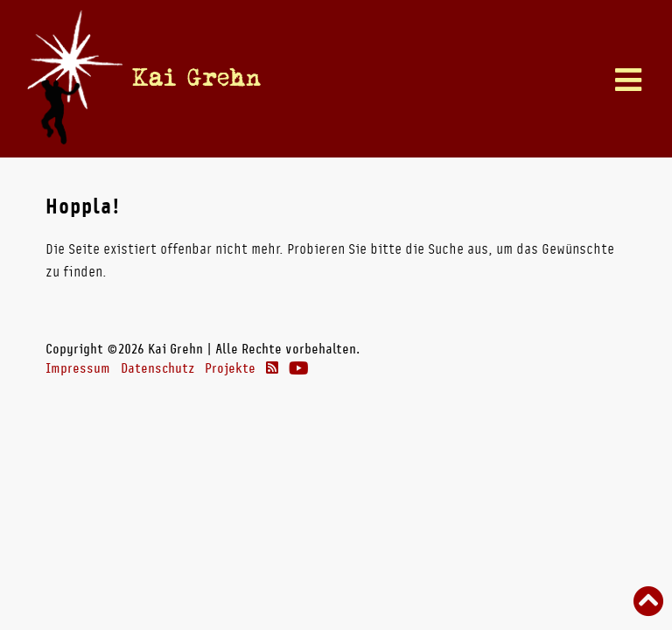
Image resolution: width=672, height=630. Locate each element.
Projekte (230, 368)
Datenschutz (157, 368)
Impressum (78, 368)
